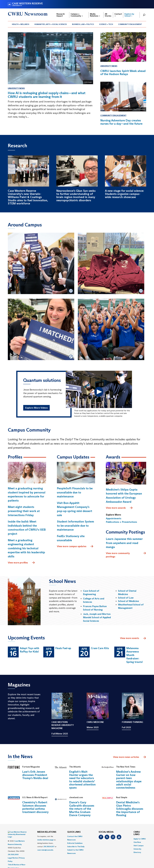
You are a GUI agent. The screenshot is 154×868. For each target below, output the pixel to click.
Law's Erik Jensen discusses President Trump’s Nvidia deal (35, 775)
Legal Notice (13, 852)
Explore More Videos (36, 408)
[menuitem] (21, 24)
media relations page (45, 840)
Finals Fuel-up (63, 648)
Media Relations (95, 15)
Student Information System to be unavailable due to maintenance (75, 526)
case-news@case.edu (45, 850)
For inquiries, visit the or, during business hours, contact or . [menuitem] (47, 843)
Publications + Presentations (121, 522)
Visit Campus (139, 846)
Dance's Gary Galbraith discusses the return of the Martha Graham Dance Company (82, 809)
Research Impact (61, 15)
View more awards (119, 508)
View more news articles (126, 757)
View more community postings (126, 555)
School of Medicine (128, 601)
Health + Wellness (21, 24)
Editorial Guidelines (75, 843)
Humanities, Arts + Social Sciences (51, 24)
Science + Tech (106, 24)
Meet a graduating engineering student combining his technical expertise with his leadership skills (26, 548)
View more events (133, 638)
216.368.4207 (49, 847)
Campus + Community (77, 15)
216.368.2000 (13, 848)
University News (16, 88)
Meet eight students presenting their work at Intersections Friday (24, 511)
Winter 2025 (93, 727)
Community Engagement (130, 24)
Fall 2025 (126, 727)
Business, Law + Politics (83, 24)
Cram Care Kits (100, 648)
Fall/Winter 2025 (60, 734)
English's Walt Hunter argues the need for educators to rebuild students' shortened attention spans (82, 780)
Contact (118, 15)
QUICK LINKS (74, 832)
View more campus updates (75, 546)
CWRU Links (137, 833)
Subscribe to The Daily (76, 847)
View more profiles (21, 563)
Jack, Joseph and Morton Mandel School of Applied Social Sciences (97, 617)
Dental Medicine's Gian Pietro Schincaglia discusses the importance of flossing (130, 809)
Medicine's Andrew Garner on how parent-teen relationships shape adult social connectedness (129, 780)
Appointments (114, 518)
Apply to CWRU (140, 839)
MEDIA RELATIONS (47, 832)
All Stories (108, 15)
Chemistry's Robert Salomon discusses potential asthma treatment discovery (35, 807)
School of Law (126, 598)
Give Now (137, 842)
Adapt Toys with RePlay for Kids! (29, 650)
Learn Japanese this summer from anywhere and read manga (124, 543)
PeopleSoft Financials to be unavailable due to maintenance (75, 492)
